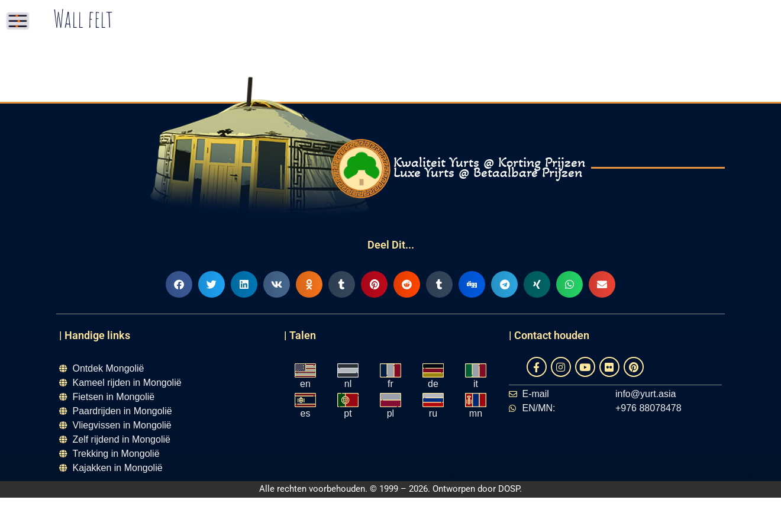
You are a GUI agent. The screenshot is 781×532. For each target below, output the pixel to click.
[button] (179, 284)
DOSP (509, 489)
